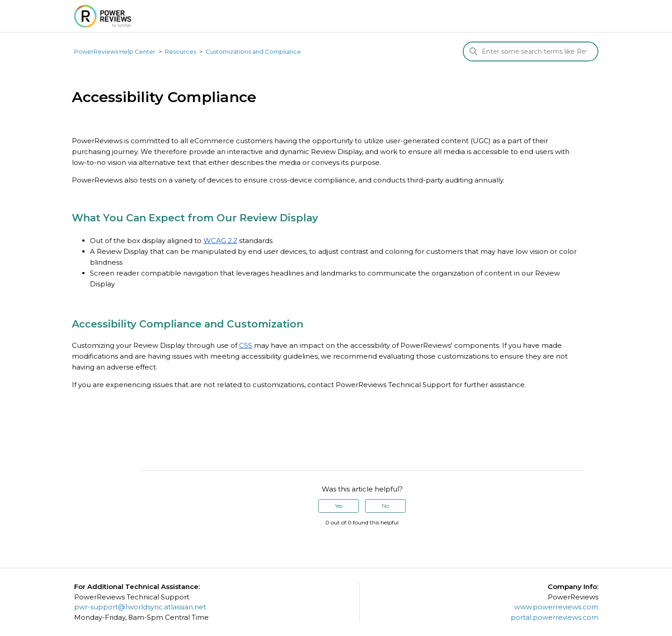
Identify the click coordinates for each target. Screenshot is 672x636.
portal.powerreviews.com (555, 617)
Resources (181, 51)
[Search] (531, 51)
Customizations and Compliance (253, 51)
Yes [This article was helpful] (339, 506)
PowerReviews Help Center (115, 51)
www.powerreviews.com (556, 607)
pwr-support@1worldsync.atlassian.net (140, 607)
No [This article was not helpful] (385, 506)
